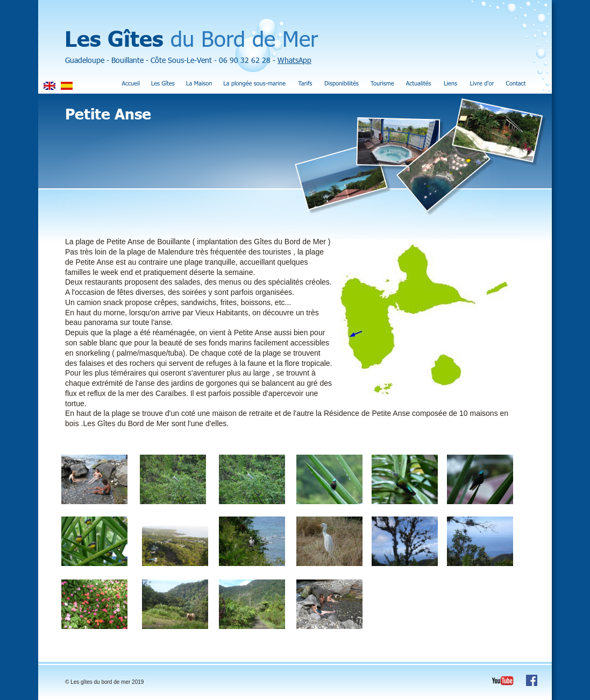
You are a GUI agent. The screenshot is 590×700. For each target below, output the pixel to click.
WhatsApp (294, 60)
